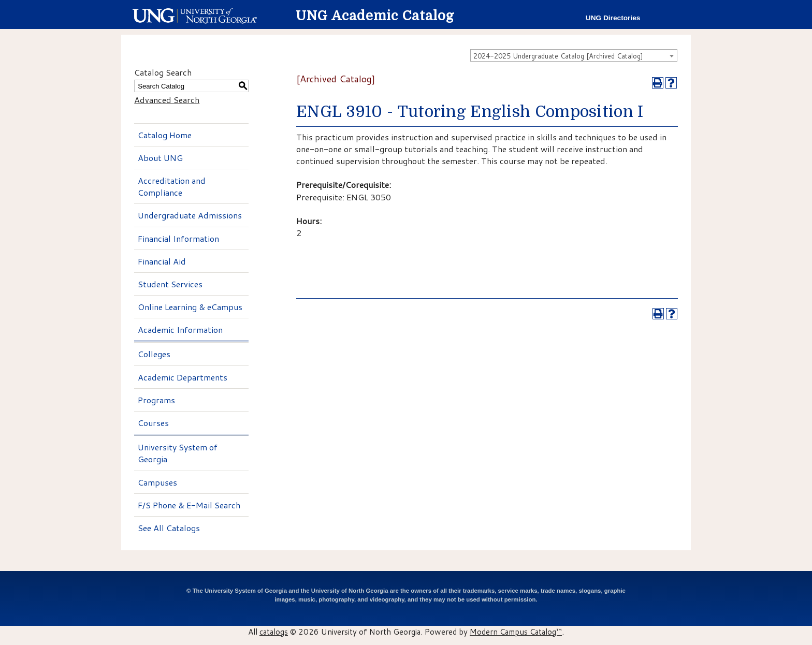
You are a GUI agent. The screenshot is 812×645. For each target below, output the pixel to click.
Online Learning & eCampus (190, 307)
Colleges (154, 354)
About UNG (160, 158)
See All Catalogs (169, 528)
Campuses (157, 482)
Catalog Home (165, 135)
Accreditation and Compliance (172, 186)
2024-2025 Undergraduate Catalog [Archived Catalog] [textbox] (558, 56)
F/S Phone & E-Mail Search (189, 505)
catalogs (274, 632)
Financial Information (178, 238)
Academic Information (180, 329)
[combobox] (574, 55)
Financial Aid (162, 261)
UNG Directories (613, 18)
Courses (153, 423)
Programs (156, 400)
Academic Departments (183, 377)
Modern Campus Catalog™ (516, 632)
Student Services (170, 284)
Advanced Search (167, 100)
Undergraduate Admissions (190, 215)
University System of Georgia (178, 453)
